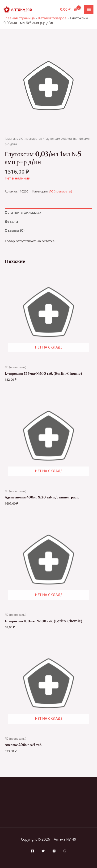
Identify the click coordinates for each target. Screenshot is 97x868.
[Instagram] (54, 851)
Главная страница (19, 18)
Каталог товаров (52, 18)
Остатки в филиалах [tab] (23, 212)
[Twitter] (43, 851)
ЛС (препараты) (31, 139)
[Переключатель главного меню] (89, 9)
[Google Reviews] (65, 851)
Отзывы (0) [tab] (15, 230)
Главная (11, 139)
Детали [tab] (11, 221)
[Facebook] (32, 851)
